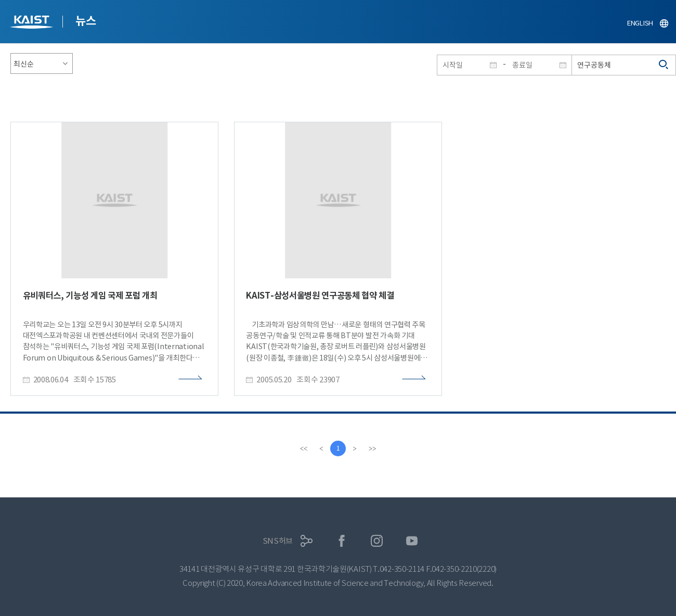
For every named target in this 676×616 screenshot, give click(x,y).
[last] (372, 448)
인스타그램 (377, 541)
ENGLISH (640, 23)
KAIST (33, 23)
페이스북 (342, 541)
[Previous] (321, 448)
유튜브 (412, 541)
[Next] (355, 448)
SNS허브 (278, 541)
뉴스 (86, 21)
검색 (664, 65)
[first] (304, 448)
